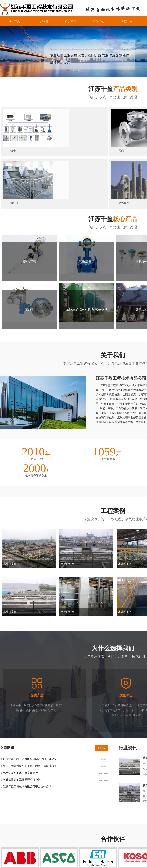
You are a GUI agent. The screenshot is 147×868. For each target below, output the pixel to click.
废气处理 (74, 848)
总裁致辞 (5, 848)
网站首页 (14, 21)
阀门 (31, 815)
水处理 (73, 843)
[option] (73, 52)
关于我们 (42, 21)
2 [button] (73, 71)
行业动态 (40, 838)
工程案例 (127, 21)
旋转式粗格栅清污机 (92, 815)
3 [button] (79, 71)
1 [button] (68, 71)
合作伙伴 (109, 843)
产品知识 (40, 843)
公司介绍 (5, 833)
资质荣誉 (70, 21)
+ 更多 (101, 675)
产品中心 (99, 21)
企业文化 (5, 838)
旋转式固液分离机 (65, 815)
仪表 (22, 815)
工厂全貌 (5, 843)
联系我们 (109, 848)
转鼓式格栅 (44, 815)
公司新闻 (40, 833)
